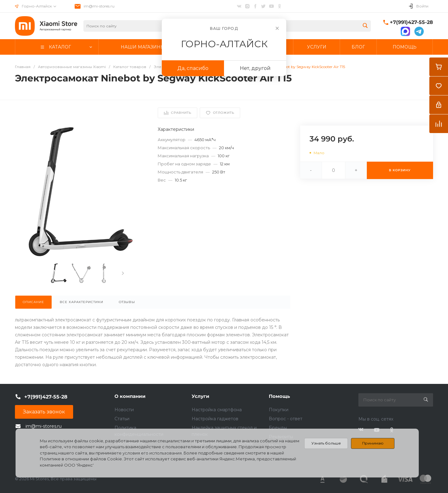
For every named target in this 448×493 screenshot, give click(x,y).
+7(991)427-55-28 (411, 22)
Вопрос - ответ (286, 419)
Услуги (201, 396)
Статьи (122, 419)
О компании (130, 396)
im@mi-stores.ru (99, 6)
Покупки (279, 410)
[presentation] (123, 273)
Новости (124, 410)
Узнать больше (326, 443)
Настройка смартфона (217, 410)
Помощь (279, 396)
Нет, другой (255, 68)
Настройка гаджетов (215, 419)
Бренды (278, 428)
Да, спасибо (193, 68)
